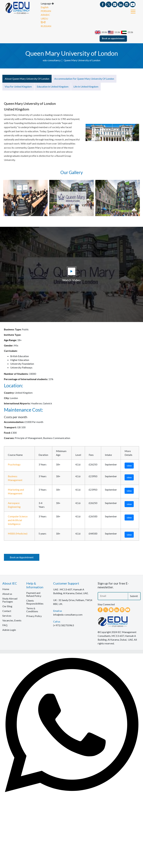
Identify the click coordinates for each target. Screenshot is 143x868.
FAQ (5, 626)
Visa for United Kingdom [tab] (18, 87)
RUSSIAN (46, 27)
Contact (7, 612)
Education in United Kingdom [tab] (53, 87)
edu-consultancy (52, 61)
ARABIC (45, 16)
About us (7, 595)
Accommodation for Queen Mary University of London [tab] (84, 79)
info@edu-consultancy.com (68, 615)
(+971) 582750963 (63, 626)
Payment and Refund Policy (34, 595)
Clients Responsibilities (35, 603)
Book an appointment (113, 39)
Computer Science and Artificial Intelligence (18, 521)
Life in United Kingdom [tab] (86, 87)
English (45, 8)
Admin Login (9, 631)
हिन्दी (43, 23)
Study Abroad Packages (10, 601)
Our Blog (7, 607)
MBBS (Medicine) (18, 534)
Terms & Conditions (32, 611)
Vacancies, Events (12, 621)
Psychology (14, 465)
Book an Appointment (22, 558)
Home (6, 590)
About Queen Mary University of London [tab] (27, 79)
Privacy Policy (34, 617)
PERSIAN (46, 12)
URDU (44, 19)
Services (7, 616)
